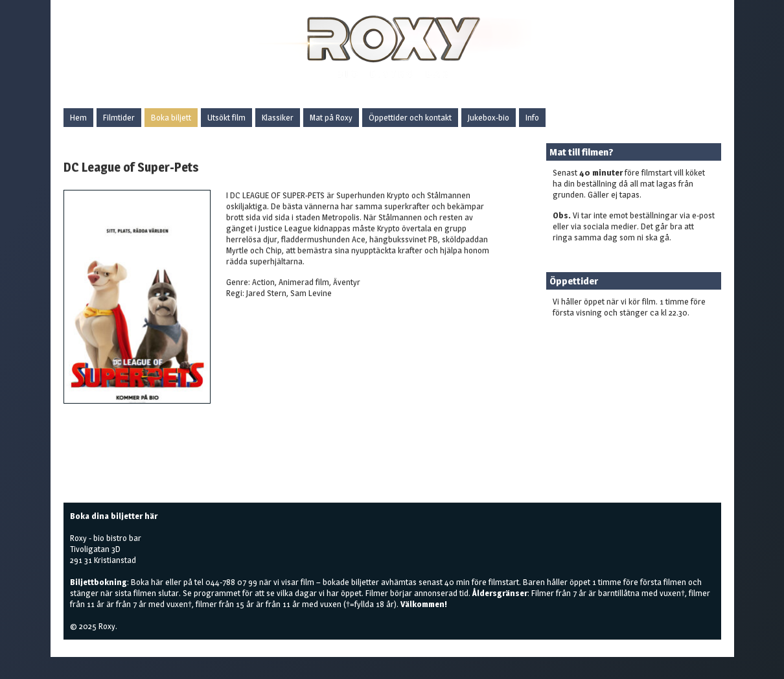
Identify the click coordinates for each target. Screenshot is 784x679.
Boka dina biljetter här (114, 516)
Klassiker (278, 117)
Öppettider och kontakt (410, 117)
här (157, 582)
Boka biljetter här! (585, 333)
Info (532, 117)
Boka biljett (171, 117)
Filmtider (119, 117)
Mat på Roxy (331, 117)
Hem (78, 117)
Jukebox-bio (489, 117)
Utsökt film (226, 117)
